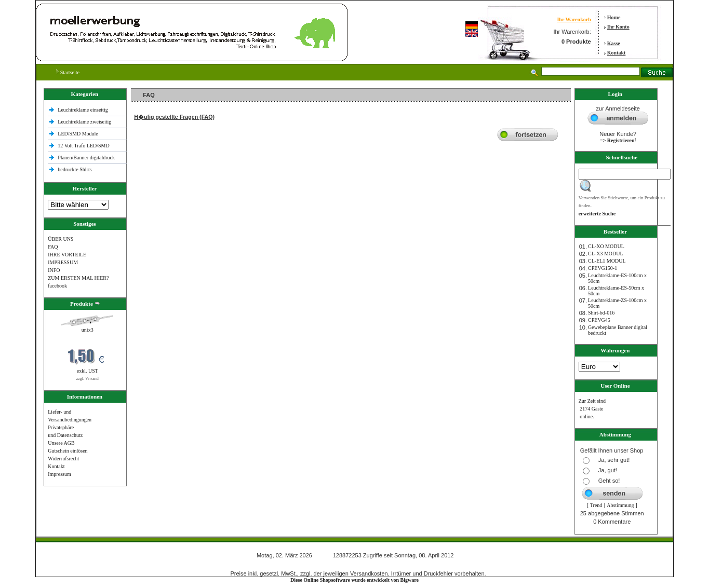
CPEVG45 (599, 320)
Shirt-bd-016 (601, 313)
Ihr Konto (618, 27)
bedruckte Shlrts (75, 169)
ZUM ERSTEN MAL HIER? (78, 278)
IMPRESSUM (63, 262)
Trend (596, 505)
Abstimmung (620, 505)
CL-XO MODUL (606, 246)
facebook (57, 286)
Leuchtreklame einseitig (83, 110)
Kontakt (617, 53)
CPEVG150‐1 (603, 268)
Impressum (59, 474)
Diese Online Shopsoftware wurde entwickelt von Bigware (355, 580)
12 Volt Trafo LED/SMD (83, 146)
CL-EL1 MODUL (607, 261)
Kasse (614, 43)
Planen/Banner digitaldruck (86, 158)
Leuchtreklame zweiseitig (85, 122)
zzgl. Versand (88, 379)
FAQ (53, 247)
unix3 (88, 330)
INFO (54, 270)
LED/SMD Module (78, 134)
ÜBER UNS (61, 239)
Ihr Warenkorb (574, 19)
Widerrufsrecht (63, 459)
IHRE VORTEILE (67, 255)
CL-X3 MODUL (606, 254)
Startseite (68, 72)
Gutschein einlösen (68, 451)
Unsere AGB (61, 443)
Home (614, 17)
